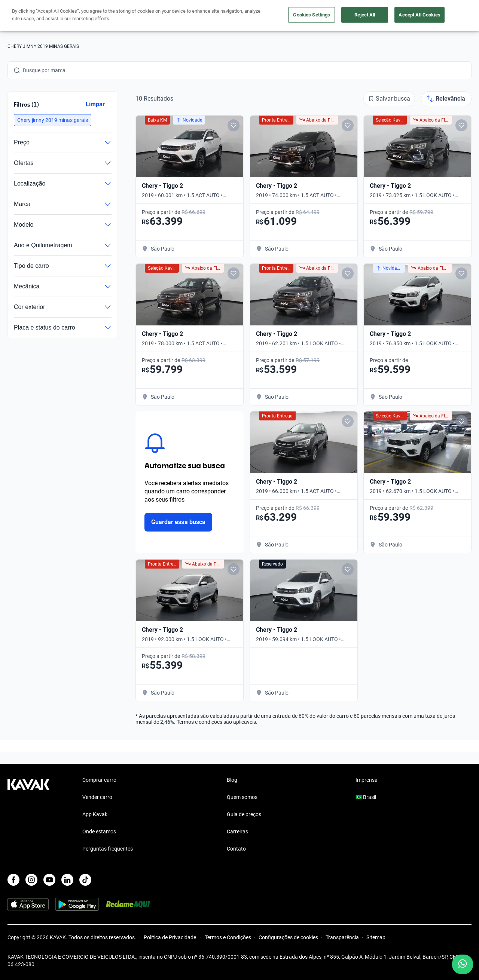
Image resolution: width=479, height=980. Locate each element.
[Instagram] (31, 880)
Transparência (342, 937)
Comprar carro (187, 16)
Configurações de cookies (288, 937)
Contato (236, 849)
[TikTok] (85, 880)
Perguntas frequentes (108, 849)
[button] (53, 120)
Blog (232, 780)
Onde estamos (99, 832)
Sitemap (376, 937)
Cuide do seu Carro (326, 16)
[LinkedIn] (67, 880)
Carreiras (237, 832)
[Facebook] (13, 880)
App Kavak (95, 814)
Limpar (95, 104)
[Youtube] (49, 880)
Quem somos (242, 797)
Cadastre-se (450, 16)
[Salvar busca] (389, 99)
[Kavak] (28, 16)
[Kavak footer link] (28, 815)
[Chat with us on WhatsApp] (463, 964)
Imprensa (367, 780)
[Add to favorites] (234, 125)
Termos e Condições (228, 937)
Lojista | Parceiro (273, 16)
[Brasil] (405, 16)
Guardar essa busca (178, 522)
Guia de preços (244, 814)
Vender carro (228, 16)
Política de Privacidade (170, 937)
